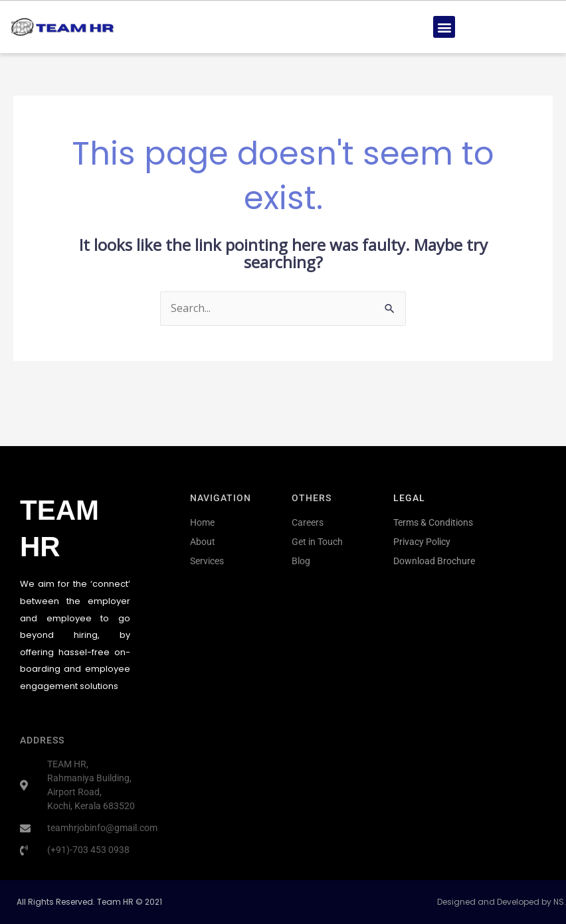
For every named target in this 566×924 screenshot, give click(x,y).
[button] (444, 27)
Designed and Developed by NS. (502, 902)
